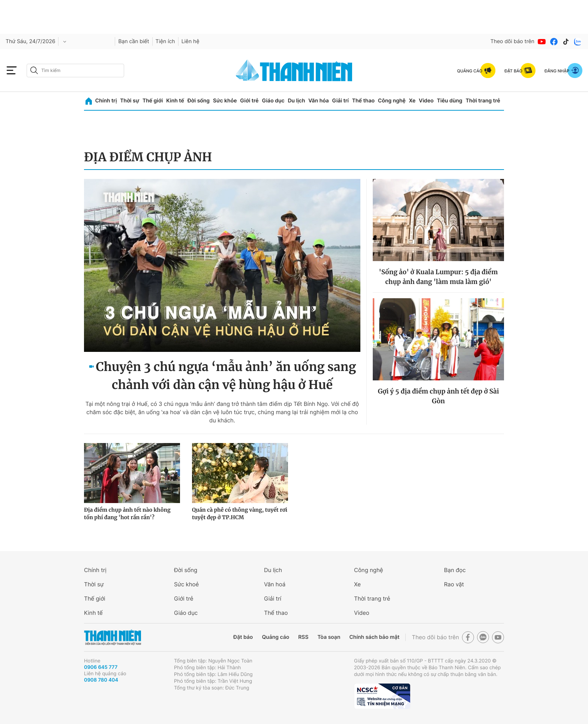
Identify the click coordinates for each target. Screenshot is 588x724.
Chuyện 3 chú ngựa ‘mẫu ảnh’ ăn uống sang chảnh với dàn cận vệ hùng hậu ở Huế (226, 376)
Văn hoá (275, 584)
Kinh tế (175, 101)
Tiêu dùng (450, 101)
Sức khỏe (225, 101)
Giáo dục (273, 101)
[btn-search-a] (34, 70)
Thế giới (153, 101)
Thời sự (130, 101)
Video (426, 101)
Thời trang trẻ (483, 101)
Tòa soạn (329, 637)
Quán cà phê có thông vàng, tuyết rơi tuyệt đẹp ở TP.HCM (240, 514)
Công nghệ (392, 101)
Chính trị (106, 101)
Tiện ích (165, 41)
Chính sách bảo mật (374, 637)
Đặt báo (243, 637)
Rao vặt (454, 584)
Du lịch (296, 101)
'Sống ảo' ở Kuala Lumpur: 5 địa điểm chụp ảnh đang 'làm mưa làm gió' (439, 277)
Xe (412, 101)
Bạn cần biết (133, 41)
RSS (303, 637)
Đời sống (199, 101)
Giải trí (340, 101)
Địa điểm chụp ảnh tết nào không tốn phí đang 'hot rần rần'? (127, 514)
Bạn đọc (455, 570)
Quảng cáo (275, 637)
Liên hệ (190, 41)
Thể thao (363, 101)
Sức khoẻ (186, 584)
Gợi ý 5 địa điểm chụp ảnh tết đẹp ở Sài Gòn (438, 396)
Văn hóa (319, 101)
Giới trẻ (249, 101)
